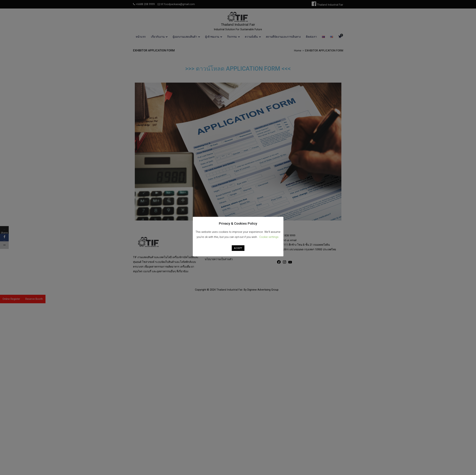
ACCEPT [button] (238, 248)
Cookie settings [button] (269, 237)
